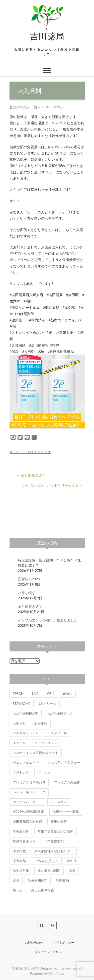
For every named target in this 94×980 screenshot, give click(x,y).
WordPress (56, 974)
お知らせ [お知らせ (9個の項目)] (19, 723)
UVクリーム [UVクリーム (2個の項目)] (48, 704)
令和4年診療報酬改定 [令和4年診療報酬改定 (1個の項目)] (28, 812)
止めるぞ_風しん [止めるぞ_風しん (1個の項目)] (46, 861)
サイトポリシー (64, 942)
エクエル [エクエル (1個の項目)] (19, 743)
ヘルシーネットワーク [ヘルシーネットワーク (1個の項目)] (29, 792)
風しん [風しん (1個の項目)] (18, 890)
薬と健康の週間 (31, 475)
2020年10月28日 (49, 107)
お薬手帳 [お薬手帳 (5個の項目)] (41, 723)
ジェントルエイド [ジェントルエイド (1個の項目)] (26, 762)
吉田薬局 (47, 36)
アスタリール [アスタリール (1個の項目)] (57, 733)
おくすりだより (39, 452)
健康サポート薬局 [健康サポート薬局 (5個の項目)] (66, 812)
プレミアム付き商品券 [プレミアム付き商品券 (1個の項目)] (29, 782)
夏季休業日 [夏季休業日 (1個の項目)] (59, 822)
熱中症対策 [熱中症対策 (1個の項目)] (21, 870)
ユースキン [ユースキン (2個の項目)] (59, 802)
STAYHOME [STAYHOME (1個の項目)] (22, 704)
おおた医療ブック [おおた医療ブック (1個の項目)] (60, 713)
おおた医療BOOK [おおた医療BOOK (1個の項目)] (26, 713)
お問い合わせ (34, 942)
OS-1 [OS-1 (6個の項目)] (51, 694)
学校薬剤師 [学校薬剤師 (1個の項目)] (21, 831)
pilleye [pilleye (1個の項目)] (68, 694)
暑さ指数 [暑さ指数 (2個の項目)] (19, 851)
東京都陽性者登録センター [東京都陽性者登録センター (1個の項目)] (54, 851)
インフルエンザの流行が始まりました (48, 620)
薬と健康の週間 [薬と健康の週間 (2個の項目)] (49, 870)
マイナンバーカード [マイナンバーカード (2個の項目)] (27, 802)
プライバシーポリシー (50, 952)
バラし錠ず (27, 593)
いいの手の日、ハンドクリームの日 (53, 485)
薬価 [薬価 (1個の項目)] (72, 870)
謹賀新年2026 (29, 579)
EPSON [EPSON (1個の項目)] (18, 694)
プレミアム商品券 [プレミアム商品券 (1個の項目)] (67, 782)
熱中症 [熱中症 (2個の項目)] (72, 861)
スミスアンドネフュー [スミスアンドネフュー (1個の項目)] (64, 762)
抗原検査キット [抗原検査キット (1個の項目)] (24, 841)
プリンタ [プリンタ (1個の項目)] (44, 772)
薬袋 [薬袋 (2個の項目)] (16, 880)
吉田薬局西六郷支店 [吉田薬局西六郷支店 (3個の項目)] (27, 822)
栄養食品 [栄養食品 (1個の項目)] (19, 861)
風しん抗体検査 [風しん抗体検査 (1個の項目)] (42, 890)
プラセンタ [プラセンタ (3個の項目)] (21, 772)
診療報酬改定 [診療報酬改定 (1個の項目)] (38, 880)
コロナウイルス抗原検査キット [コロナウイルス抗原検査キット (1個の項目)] (36, 753)
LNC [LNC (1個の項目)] (35, 694)
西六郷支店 (20, 107)
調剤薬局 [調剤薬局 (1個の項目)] (62, 880)
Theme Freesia (70, 968)
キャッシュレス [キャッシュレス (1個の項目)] (46, 743)
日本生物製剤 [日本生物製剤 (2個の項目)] (54, 841)
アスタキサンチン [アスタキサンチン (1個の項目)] (26, 733)
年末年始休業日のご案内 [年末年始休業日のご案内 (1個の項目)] (56, 831)
